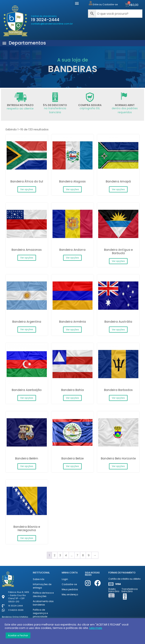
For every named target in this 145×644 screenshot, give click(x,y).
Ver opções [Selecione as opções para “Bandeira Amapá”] (118, 189)
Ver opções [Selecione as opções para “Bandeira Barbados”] (118, 398)
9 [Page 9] (89, 555)
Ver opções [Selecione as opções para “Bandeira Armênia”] (72, 330)
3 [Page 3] (60, 555)
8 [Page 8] (83, 555)
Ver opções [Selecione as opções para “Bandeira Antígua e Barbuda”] (118, 261)
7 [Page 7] (77, 555)
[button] (77, 3)
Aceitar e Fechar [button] (18, 635)
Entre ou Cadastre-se (105, 4)
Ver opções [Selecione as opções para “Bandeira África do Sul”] (27, 189)
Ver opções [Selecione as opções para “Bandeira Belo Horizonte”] (118, 466)
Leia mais (96, 628)
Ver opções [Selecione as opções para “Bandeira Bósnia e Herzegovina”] (27, 538)
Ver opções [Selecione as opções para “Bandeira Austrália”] (118, 330)
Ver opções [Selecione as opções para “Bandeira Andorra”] (72, 258)
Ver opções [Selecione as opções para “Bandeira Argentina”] (27, 329)
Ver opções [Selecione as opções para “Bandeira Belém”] (27, 466)
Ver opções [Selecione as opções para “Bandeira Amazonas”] (27, 258)
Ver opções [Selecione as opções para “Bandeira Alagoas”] (72, 189)
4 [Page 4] (66, 555)
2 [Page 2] (55, 555)
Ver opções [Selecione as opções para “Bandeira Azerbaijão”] (27, 398)
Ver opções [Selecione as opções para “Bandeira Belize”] (72, 466)
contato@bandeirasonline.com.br (52, 24)
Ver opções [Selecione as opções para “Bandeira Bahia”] (72, 398)
